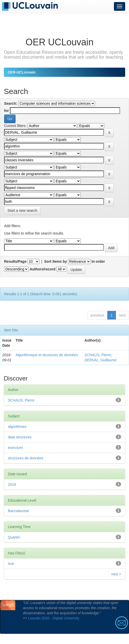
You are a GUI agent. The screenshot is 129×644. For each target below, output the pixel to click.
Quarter (14, 537)
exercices (15, 448)
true (11, 564)
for (7, 111)
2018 (12, 484)
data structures (20, 437)
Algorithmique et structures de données (47, 355)
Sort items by (56, 261)
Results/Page (15, 261)
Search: (11, 103)
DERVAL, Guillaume (100, 360)
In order (98, 261)
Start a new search (22, 210)
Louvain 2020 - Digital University (54, 618)
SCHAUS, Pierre (97, 355)
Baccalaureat (18, 511)
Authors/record (43, 269)
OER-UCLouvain (22, 72)
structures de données (26, 458)
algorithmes (17, 427)
